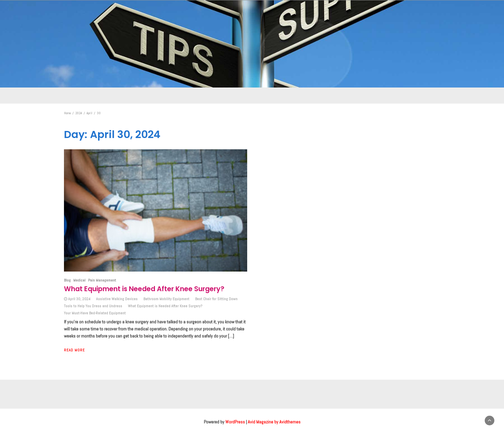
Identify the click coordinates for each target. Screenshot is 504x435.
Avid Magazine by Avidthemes (274, 422)
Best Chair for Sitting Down (216, 299)
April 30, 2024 (79, 299)
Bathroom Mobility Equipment (166, 299)
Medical (79, 280)
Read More (74, 350)
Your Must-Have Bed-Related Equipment (95, 313)
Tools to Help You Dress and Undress (93, 306)
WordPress (235, 422)
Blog (67, 280)
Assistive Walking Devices (117, 299)
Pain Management (102, 280)
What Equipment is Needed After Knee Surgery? (144, 289)
